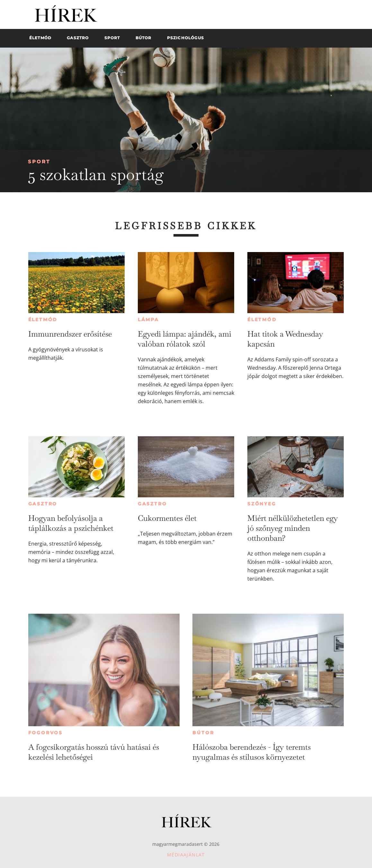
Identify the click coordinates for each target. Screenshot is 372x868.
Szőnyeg (262, 504)
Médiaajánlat (186, 855)
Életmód (43, 320)
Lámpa (148, 320)
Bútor (203, 733)
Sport (39, 162)
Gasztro (43, 504)
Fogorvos (45, 733)
